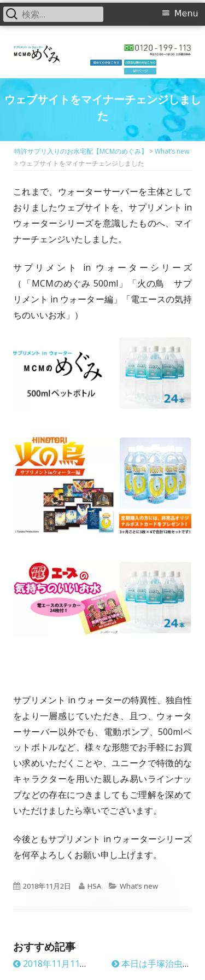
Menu (186, 13)
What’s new (139, 886)
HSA (94, 886)
